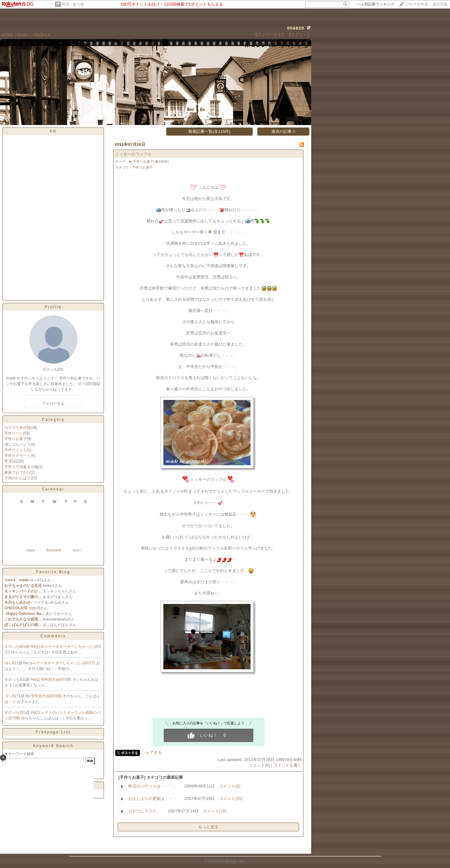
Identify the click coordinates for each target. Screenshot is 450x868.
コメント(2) (230, 786)
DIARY (23, 35)
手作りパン (14, 433)
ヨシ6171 (13, 696)
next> (77, 550)
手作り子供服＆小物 (21, 467)
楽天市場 (440, 4)
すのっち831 (15, 647)
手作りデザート (17, 456)
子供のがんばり (17, 478)
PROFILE (42, 35)
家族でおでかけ (17, 472)
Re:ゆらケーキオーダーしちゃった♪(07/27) (60, 663)
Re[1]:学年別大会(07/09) (52, 680)
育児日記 (12, 461)
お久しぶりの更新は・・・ (152, 798)
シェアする (152, 752)
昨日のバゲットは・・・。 (152, 786)
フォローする (53, 403)
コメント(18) (215, 811)
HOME (7, 35)
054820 (296, 28)
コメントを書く (287, 765)
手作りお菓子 (16, 439)
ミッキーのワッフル (133, 154)
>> (375, 4)
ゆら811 (12, 663)
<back (30, 550)
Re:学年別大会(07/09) (44, 696)
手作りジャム (16, 450)
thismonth (54, 550)
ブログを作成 (417, 4)
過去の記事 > (283, 131)
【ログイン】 (299, 35)
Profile (53, 307)
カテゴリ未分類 (17, 428)
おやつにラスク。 (144, 811)
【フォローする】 (270, 35)
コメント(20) (231, 798)
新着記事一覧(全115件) (209, 131)
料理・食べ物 (73, 4)
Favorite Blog (53, 572)
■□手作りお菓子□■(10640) (149, 161)
